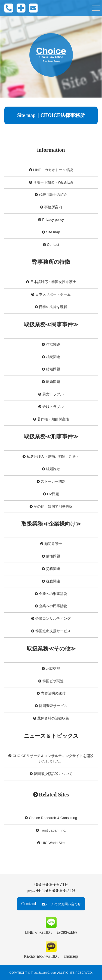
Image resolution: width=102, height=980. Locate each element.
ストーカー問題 (53, 481)
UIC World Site (53, 843)
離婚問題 (53, 382)
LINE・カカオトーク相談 (53, 170)
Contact (53, 245)
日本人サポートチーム (53, 294)
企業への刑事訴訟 (53, 594)
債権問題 (53, 556)
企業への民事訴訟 (53, 606)
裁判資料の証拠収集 (53, 718)
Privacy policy (53, 220)
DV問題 (53, 494)
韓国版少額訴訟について (53, 774)
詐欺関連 (53, 344)
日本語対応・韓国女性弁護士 (53, 282)
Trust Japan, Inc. (53, 830)
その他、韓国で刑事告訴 (53, 506)
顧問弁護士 (53, 544)
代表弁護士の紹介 (53, 195)
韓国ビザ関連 (53, 681)
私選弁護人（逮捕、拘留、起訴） (53, 456)
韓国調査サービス (53, 706)
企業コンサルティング (53, 618)
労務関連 (53, 569)
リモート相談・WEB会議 (53, 182)
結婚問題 (53, 369)
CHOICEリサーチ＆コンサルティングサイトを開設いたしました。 (53, 759)
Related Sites (54, 795)
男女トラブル (53, 394)
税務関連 (53, 581)
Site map (53, 232)
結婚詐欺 (53, 469)
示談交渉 (53, 669)
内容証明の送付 (53, 693)
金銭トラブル (53, 407)
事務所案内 (53, 207)
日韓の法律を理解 (53, 307)
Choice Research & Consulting (53, 818)
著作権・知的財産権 (53, 419)
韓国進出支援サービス (53, 631)
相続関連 (53, 357)
